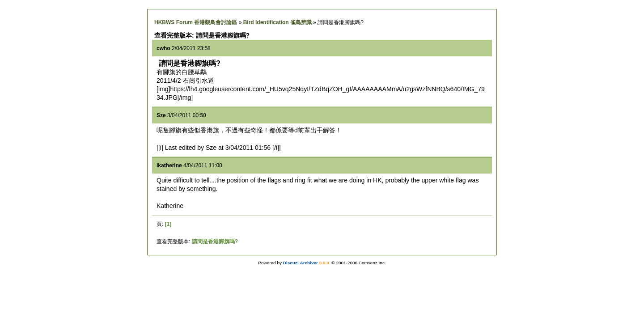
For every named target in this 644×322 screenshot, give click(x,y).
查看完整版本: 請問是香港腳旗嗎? (202, 35)
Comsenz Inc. (372, 263)
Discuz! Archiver (301, 263)
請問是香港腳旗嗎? (215, 241)
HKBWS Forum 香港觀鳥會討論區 (196, 22)
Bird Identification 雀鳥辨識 (278, 22)
